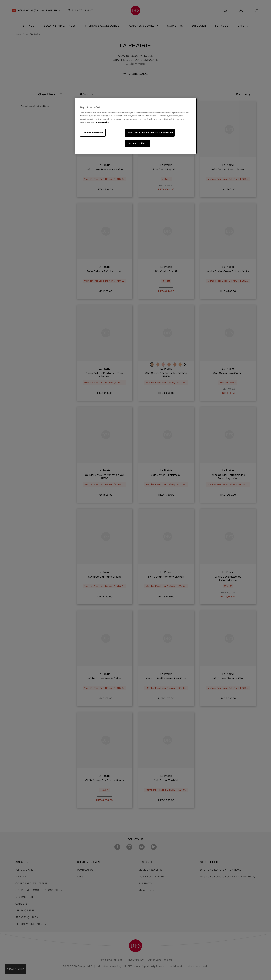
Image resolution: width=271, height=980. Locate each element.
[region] (136, 126)
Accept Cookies (137, 143)
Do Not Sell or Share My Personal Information (150, 132)
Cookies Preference (93, 132)
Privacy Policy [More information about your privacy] (102, 122)
